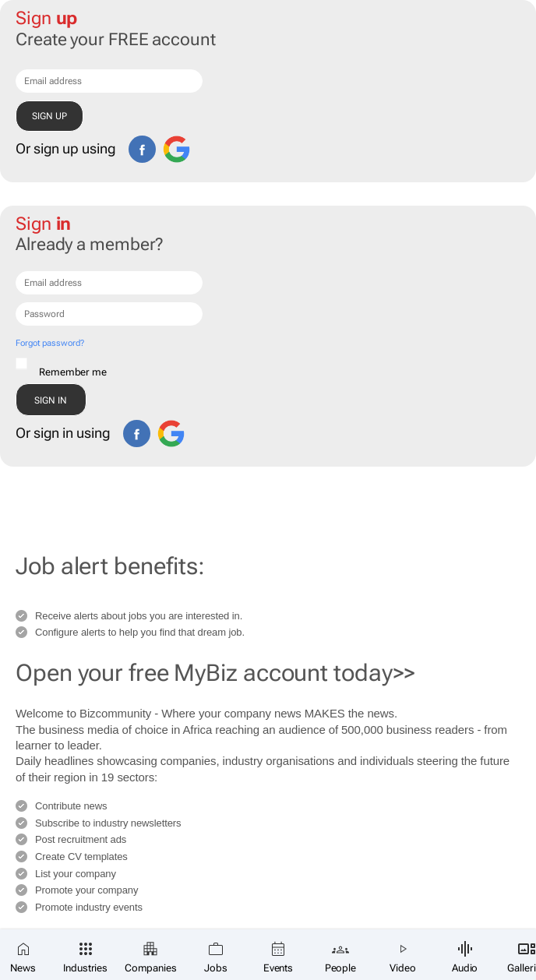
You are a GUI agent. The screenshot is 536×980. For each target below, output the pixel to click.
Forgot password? (49, 343)
